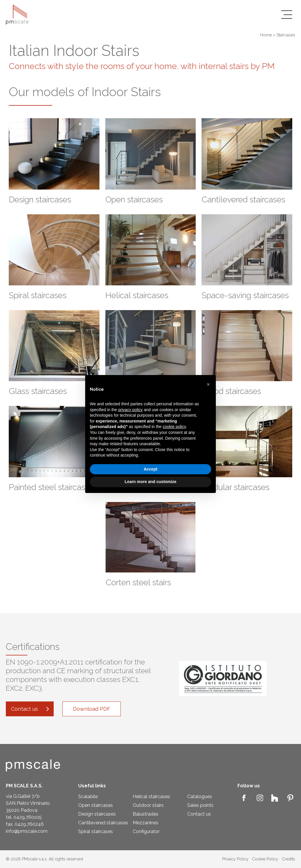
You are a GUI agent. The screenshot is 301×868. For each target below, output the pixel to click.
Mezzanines (146, 823)
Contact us (199, 814)
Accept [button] (151, 469)
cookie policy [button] (174, 427)
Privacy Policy (235, 859)
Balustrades (146, 814)
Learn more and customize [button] (150, 482)
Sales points (200, 805)
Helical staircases (151, 797)
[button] (208, 384)
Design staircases (97, 814)
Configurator (146, 831)
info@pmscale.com (27, 831)
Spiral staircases (96, 831)
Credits (288, 859)
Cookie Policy (265, 859)
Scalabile (88, 797)
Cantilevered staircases (103, 823)
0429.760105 (28, 817)
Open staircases (96, 805)
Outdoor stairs (148, 805)
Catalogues (200, 797)
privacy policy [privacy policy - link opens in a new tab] (130, 410)
